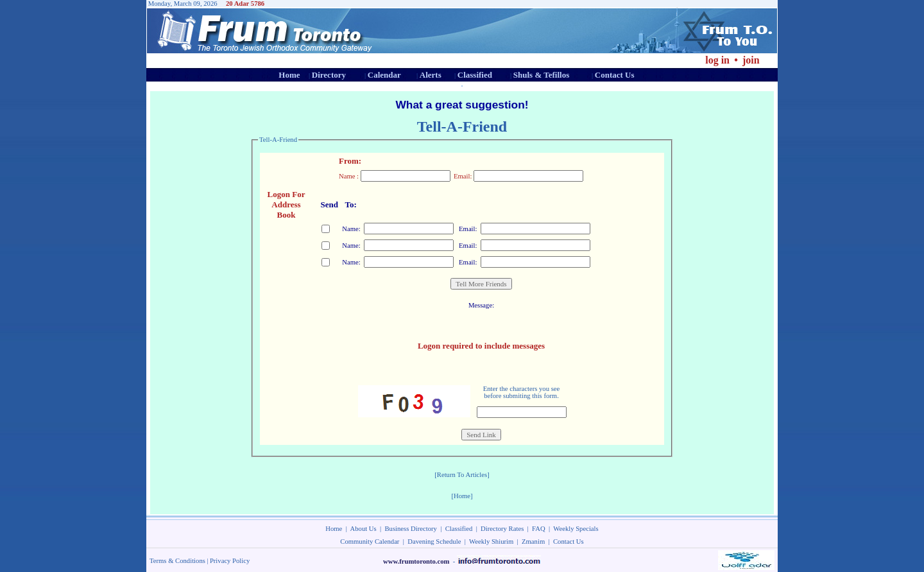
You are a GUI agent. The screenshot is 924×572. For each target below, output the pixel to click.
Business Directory (411, 529)
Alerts (431, 75)
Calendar (384, 75)
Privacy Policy (230, 561)
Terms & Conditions (177, 561)
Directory (329, 75)
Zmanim (533, 542)
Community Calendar (370, 542)
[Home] (462, 496)
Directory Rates (502, 529)
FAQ (539, 529)
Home (289, 75)
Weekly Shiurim (491, 542)
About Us (364, 529)
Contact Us (615, 75)
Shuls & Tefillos (541, 75)
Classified (475, 75)
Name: (350, 229)
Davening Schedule (434, 542)
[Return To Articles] (462, 475)
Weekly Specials (576, 529)
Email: (467, 229)
